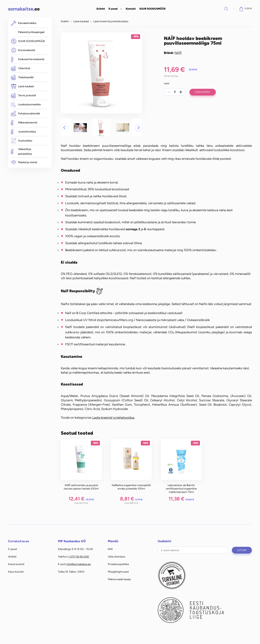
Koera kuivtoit (16, 564)
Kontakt (131, 9)
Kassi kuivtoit (16, 572)
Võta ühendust (116, 557)
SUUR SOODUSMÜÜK (153, 9)
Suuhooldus (22, 141)
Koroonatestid (23, 50)
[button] (64, 128)
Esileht (101, 9)
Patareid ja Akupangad (31, 32)
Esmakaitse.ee (19, 541)
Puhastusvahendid (25, 114)
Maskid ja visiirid (24, 162)
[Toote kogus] (175, 92)
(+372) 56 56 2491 (78, 557)
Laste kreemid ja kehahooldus (111, 21)
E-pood (113, 9)
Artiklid (12, 557)
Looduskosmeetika (26, 104)
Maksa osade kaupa (119, 579)
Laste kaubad (22, 86)
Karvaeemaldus (24, 23)
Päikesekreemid (24, 123)
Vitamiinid (20, 68)
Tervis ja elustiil (23, 96)
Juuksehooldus (24, 132)
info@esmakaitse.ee (79, 564)
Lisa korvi (203, 92)
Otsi (226, 9)
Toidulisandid (22, 77)
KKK (110, 549)
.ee (24, 9)
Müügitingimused (118, 572)
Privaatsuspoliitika (118, 564)
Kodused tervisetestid (28, 59)
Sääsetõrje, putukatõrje (21, 151)
